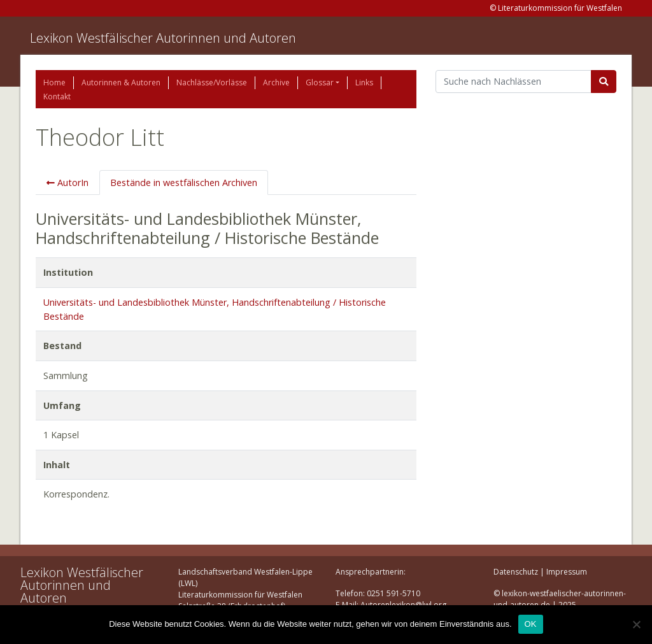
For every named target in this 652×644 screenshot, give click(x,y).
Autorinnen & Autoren (121, 82)
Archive (276, 82)
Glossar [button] (320, 82)
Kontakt (57, 97)
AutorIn (67, 182)
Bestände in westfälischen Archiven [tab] (184, 182)
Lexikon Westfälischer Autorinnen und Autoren (163, 38)
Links (364, 82)
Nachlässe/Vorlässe (212, 82)
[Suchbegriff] (514, 82)
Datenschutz (516, 572)
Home (54, 82)
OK (531, 624)
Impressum (567, 572)
